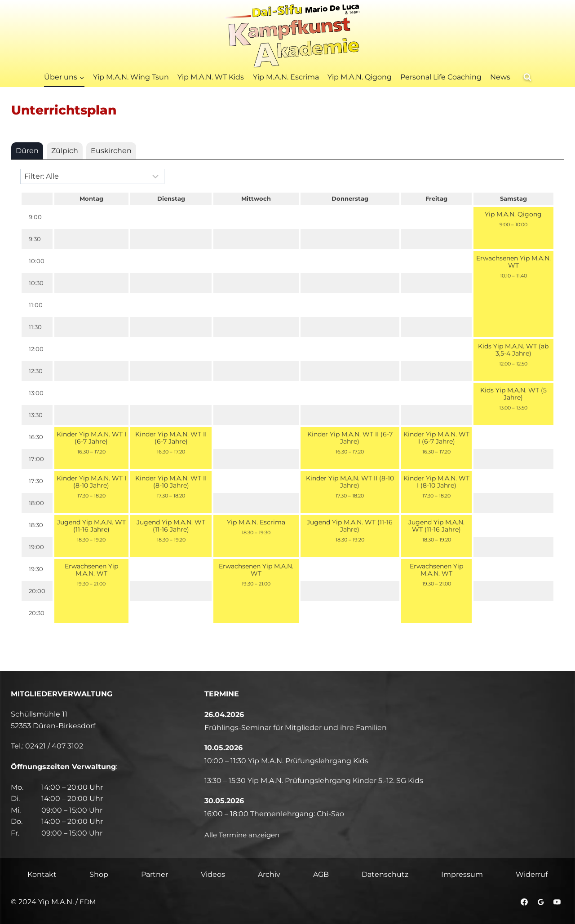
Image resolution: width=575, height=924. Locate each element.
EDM (88, 902)
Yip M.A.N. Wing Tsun (131, 77)
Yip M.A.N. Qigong (360, 77)
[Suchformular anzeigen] (527, 77)
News (500, 77)
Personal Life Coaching (441, 77)
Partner (155, 874)
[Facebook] (524, 902)
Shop (99, 874)
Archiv (269, 874)
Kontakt (42, 874)
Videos (213, 874)
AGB (321, 874)
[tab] (27, 151)
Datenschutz (385, 874)
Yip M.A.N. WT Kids (211, 77)
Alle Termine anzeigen (244, 835)
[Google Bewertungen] (540, 902)
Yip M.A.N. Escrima (286, 77)
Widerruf (532, 874)
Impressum (462, 874)
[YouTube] (557, 902)
